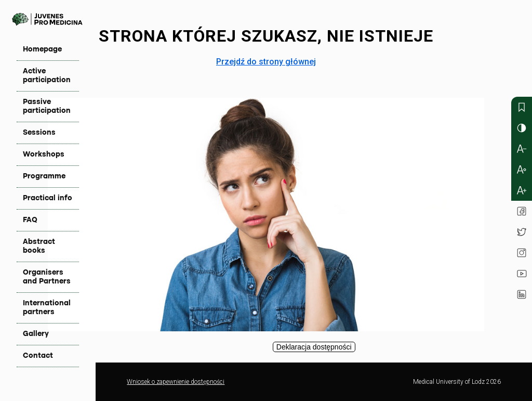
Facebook (522, 211)
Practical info (48, 198)
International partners (47, 308)
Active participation (47, 76)
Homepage (42, 49)
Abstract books (39, 246)
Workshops (44, 154)
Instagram (522, 253)
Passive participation (47, 106)
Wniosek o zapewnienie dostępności (176, 382)
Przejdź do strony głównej (266, 62)
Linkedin (522, 294)
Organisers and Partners (47, 277)
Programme (44, 176)
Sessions (39, 133)
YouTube (522, 274)
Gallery (36, 334)
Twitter (522, 232)
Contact (38, 356)
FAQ (30, 220)
